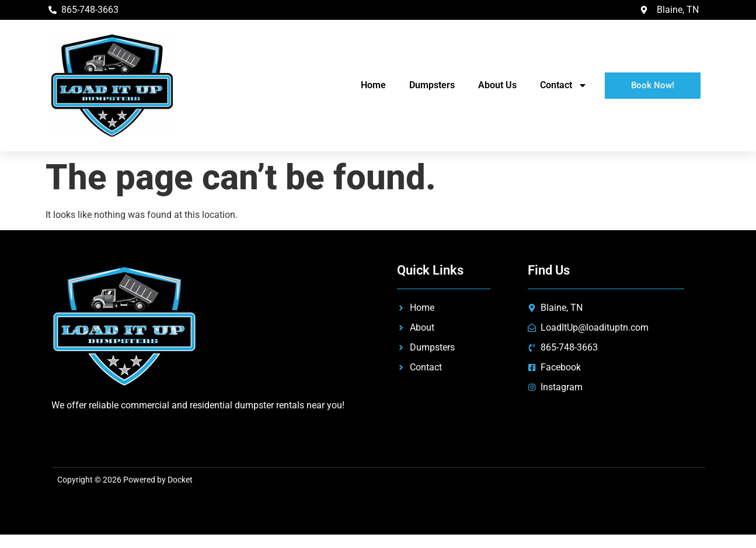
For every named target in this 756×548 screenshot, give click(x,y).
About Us (497, 85)
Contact (564, 85)
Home (373, 85)
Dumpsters (432, 85)
